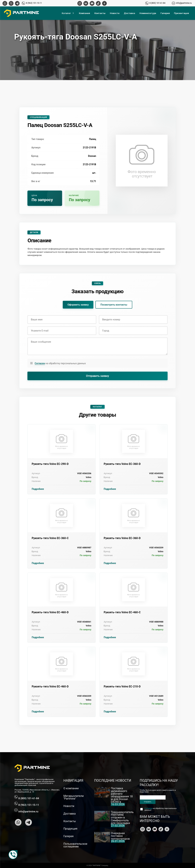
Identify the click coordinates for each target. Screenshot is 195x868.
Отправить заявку (98, 376)
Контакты (100, 13)
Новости (115, 13)
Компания (84, 13)
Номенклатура (148, 13)
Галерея (165, 13)
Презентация (181, 13)
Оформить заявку (78, 305)
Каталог (68, 13)
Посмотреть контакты (114, 305)
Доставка (129, 13)
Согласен (40, 363)
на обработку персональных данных (60, 363)
